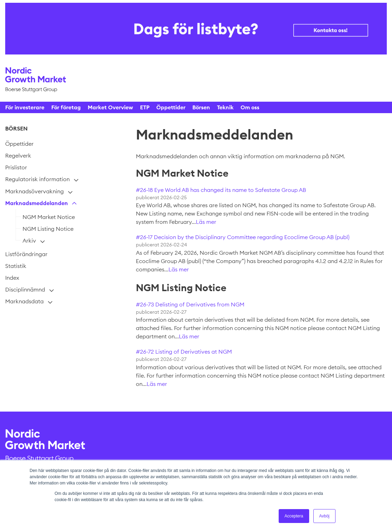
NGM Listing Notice (48, 229)
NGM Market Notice (49, 217)
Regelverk (18, 155)
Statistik (16, 266)
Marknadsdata (24, 301)
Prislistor (16, 167)
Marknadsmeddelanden (37, 203)
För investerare (25, 107)
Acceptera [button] (294, 516)
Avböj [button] (324, 516)
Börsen (201, 107)
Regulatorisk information (37, 179)
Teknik (225, 107)
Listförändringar (26, 254)
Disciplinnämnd (25, 289)
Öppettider (171, 107)
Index (12, 278)
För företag (66, 107)
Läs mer (206, 222)
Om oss (250, 107)
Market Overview (110, 107)
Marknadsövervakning (34, 191)
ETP (145, 107)
